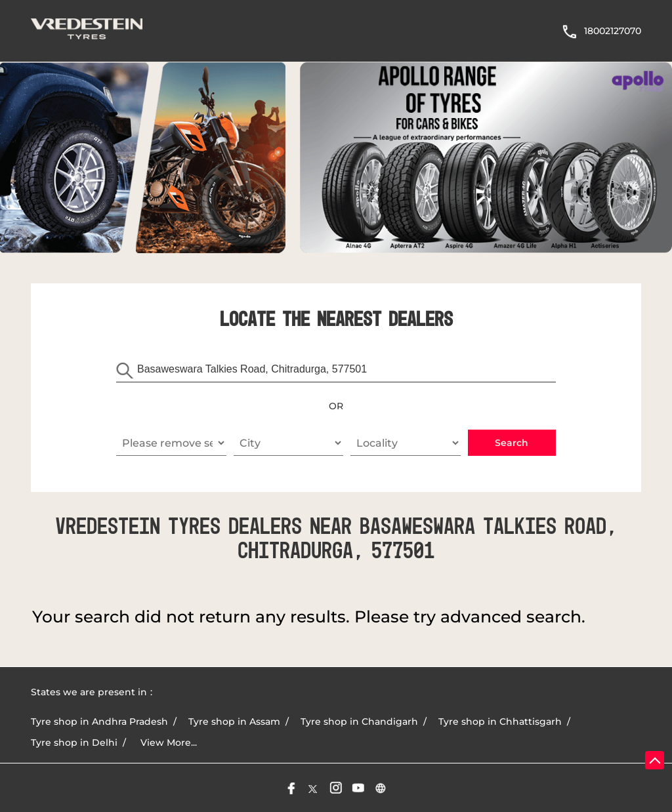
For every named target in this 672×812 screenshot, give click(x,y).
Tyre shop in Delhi (74, 742)
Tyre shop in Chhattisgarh (500, 721)
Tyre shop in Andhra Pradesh (99, 721)
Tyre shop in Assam (234, 721)
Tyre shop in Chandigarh (359, 721)
